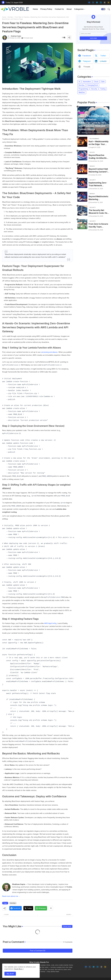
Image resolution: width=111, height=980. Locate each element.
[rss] (109, 2)
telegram (87, 61)
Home (35, 9)
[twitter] (93, 2)
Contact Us (59, 9)
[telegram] (97, 2)
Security (94, 89)
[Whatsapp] (41, 906)
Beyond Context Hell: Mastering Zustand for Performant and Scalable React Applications (99, 171)
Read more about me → (11, 894)
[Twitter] (28, 906)
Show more (67, 924)
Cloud (96, 82)
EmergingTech (93, 85)
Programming (83, 89)
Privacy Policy (46, 9)
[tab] (35, 9)
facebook (87, 56)
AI (79, 82)
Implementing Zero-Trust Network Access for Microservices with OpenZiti (98, 184)
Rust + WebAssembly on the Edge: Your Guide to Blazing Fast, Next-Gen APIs (99, 143)
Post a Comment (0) (38, 949)
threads (87, 67)
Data (103, 82)
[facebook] (89, 2)
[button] (103, 9)
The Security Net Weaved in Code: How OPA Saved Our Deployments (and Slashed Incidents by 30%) (99, 212)
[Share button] (51, 906)
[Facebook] (16, 906)
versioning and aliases (49, 352)
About (69, 9)
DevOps (10, 17)
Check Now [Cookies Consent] (18, 969)
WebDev (82, 92)
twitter (103, 56)
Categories (79, 9)
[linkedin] (101, 2)
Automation (87, 82)
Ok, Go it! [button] (10, 974)
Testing (103, 89)
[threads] (105, 2)
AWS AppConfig (50, 622)
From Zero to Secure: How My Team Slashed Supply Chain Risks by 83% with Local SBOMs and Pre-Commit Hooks (99, 226)
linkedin (103, 61)
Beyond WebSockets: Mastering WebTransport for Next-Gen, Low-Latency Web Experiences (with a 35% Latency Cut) (99, 198)
